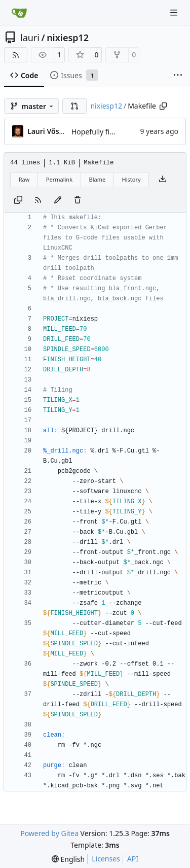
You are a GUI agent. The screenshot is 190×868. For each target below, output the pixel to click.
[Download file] (163, 180)
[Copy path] (163, 106)
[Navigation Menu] (175, 12)
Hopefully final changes (110, 132)
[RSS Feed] (16, 55)
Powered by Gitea (49, 833)
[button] (74, 106)
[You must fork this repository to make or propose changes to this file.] (58, 200)
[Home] (19, 13)
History (131, 179)
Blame (97, 179)
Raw (24, 179)
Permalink (59, 179)
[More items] (178, 76)
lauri (30, 38)
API (133, 859)
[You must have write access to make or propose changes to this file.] (78, 200)
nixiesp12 (68, 38)
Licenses (106, 859)
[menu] (68, 859)
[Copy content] (18, 200)
